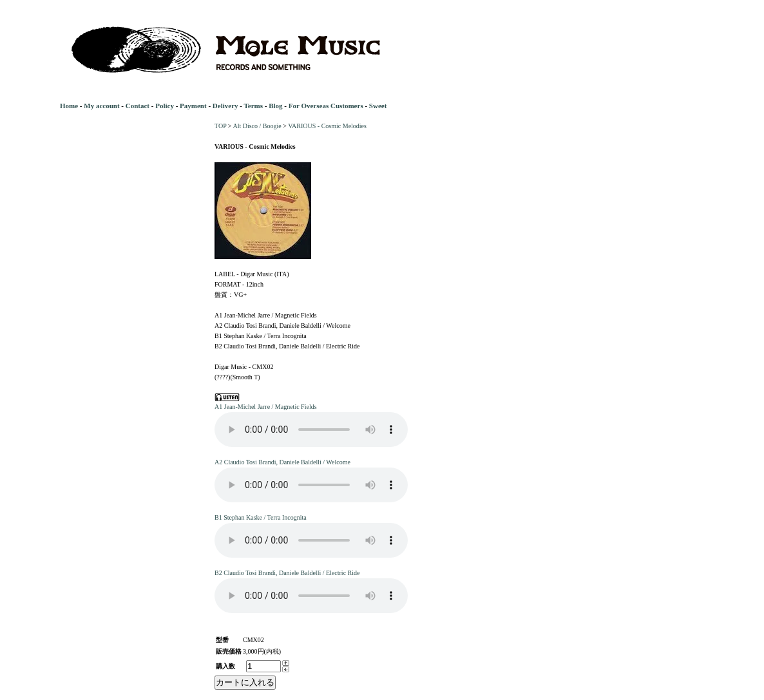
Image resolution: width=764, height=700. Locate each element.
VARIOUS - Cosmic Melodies (327, 126)
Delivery (225, 106)
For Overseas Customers (326, 106)
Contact (138, 106)
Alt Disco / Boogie (257, 126)
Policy (165, 106)
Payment (193, 106)
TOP (220, 126)
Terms (253, 106)
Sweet (378, 106)
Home (69, 106)
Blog (275, 106)
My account (101, 106)
